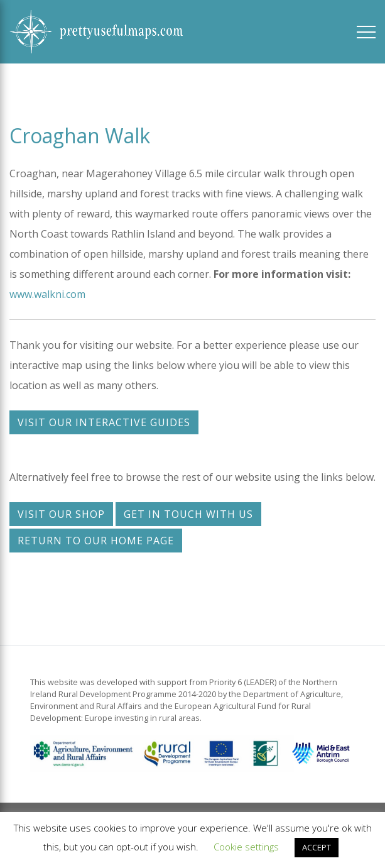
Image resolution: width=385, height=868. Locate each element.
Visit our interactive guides (104, 422)
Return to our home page (96, 541)
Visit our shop (61, 514)
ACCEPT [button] (317, 847)
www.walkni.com (47, 294)
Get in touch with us (188, 514)
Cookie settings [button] (246, 847)
